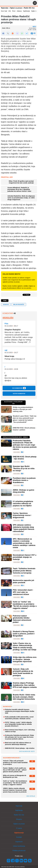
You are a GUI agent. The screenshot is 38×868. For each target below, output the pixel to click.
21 (23, 462)
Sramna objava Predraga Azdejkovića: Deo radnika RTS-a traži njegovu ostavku (25, 685)
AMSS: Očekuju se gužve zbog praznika (23, 491)
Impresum (19, 842)
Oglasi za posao (16, 8)
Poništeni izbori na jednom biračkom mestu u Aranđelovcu (24, 480)
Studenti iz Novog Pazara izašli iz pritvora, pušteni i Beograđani (24, 634)
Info (10, 11)
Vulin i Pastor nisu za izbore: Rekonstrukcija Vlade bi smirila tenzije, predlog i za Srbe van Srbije (25, 647)
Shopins (19, 819)
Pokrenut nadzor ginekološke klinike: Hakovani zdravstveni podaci (22, 619)
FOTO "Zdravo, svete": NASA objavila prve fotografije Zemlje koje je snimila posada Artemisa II (18, 724)
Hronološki (8, 318)
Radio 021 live (29, 8)
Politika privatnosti (19, 851)
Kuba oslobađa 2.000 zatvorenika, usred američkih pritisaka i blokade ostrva (19, 718)
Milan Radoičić (19, 304)
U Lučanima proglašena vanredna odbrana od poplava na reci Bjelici (23, 504)
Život (14, 11)
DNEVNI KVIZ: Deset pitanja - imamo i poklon (24, 429)
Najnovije (5, 8)
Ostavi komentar (19, 394)
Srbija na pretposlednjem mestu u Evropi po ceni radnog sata (23, 409)
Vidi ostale (31, 796)
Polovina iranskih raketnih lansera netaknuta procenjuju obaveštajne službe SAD (20, 711)
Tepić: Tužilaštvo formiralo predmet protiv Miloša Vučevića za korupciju (24, 571)
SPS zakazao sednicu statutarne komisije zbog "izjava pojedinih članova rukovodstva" (23, 528)
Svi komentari (19, 388)
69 (23, 611)
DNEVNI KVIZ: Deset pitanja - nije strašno (20, 748)
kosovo (6, 304)
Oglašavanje (19, 833)
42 (23, 702)
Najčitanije (26, 11)
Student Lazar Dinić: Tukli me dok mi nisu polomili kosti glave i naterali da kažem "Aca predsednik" (25, 419)
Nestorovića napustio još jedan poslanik (23, 581)
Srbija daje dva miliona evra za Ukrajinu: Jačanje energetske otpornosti (25, 659)
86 (23, 678)
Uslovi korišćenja (19, 846)
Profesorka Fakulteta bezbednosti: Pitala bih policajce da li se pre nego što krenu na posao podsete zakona (25, 445)
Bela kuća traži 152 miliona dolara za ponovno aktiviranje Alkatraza (18, 743)
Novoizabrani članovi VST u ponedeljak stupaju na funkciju (25, 557)
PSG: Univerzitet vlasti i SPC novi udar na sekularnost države (23, 592)
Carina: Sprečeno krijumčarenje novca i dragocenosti (22, 515)
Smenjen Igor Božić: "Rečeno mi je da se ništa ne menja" (24, 468)
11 (23, 551)
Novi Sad (4, 11)
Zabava (19, 11)
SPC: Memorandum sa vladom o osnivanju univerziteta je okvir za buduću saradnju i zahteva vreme (24, 543)
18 (23, 653)
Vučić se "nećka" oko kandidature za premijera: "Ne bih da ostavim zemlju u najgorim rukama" (25, 605)
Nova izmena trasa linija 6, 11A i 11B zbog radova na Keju (20, 731)
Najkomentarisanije (12, 758)
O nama (19, 828)
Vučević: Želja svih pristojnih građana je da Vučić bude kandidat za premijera (23, 672)
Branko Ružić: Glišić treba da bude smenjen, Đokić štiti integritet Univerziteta (24, 697)
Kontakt (19, 837)
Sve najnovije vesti (27, 751)
